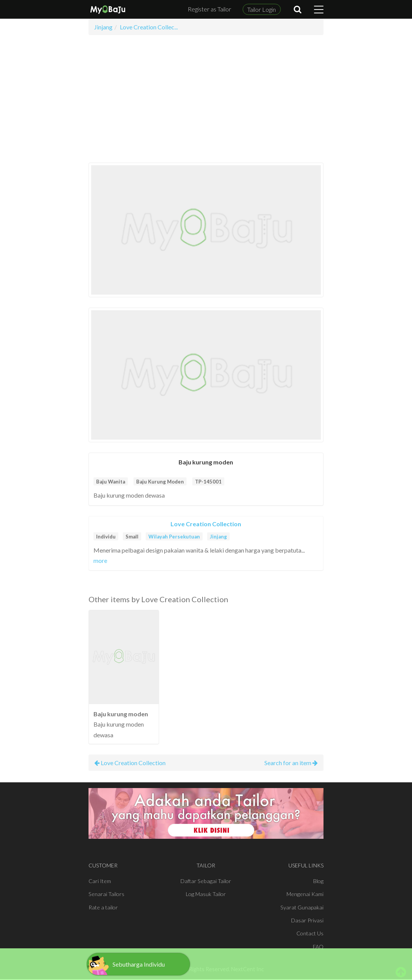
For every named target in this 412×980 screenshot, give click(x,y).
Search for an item (291, 763)
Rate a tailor (103, 907)
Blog (318, 881)
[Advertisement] (206, 99)
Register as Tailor (209, 9)
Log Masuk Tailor (206, 894)
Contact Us (310, 933)
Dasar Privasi (307, 920)
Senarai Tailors (106, 894)
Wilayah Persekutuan (174, 537)
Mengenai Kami (305, 894)
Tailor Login (262, 9)
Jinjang (218, 537)
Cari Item (100, 881)
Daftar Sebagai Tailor (206, 881)
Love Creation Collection (206, 524)
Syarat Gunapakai (302, 907)
